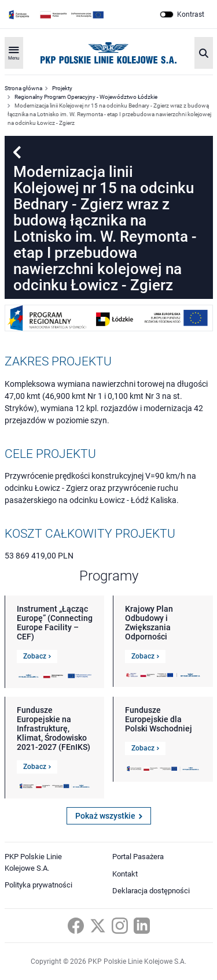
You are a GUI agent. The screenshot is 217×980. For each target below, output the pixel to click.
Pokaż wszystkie (109, 816)
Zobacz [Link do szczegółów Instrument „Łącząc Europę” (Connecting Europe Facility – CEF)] (37, 656)
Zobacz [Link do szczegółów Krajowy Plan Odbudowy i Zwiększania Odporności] (145, 656)
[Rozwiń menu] (14, 53)
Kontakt (125, 874)
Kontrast (191, 14)
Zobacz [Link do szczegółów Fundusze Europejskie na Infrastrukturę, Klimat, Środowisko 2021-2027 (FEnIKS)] (37, 767)
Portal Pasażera (138, 857)
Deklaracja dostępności (151, 891)
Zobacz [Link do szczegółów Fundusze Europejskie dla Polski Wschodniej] (145, 748)
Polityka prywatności (38, 885)
